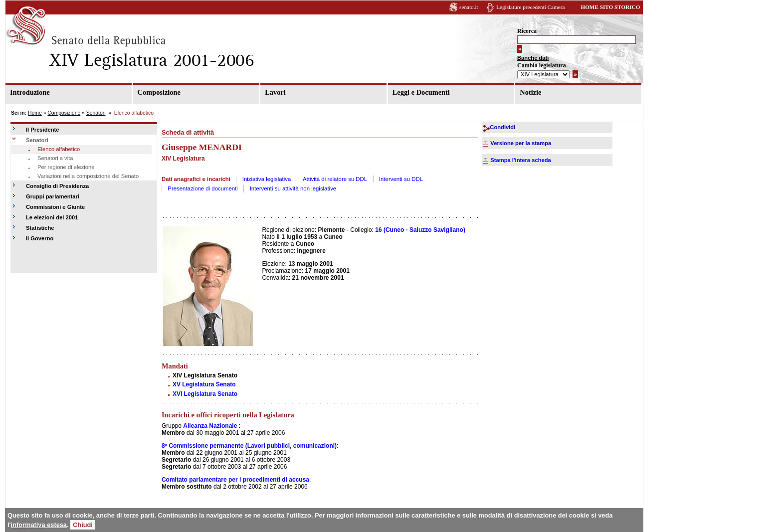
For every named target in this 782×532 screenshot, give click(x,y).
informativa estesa (39, 525)
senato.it (469, 7)
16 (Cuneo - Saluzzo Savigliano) (420, 230)
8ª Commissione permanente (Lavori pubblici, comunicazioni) (249, 446)
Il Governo (40, 238)
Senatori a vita (55, 158)
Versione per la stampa (521, 143)
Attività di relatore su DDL (335, 179)
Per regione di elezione (66, 167)
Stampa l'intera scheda (520, 160)
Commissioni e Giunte (55, 207)
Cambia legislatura (542, 65)
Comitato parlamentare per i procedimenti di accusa (235, 480)
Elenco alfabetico (59, 149)
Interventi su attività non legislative (293, 188)
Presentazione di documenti (203, 188)
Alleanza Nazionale (210, 426)
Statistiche (40, 228)
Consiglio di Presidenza (57, 186)
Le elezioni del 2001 (52, 217)
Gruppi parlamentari (53, 196)
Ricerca (527, 31)
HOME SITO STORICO (610, 7)
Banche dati (533, 58)
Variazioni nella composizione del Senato (88, 176)
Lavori (275, 92)
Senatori (96, 113)
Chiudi (83, 525)
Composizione (159, 92)
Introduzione (30, 92)
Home (35, 113)
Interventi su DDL (401, 179)
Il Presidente (43, 130)
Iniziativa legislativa (267, 179)
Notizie (530, 92)
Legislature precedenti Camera (530, 7)
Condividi (502, 127)
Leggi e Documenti (421, 92)
